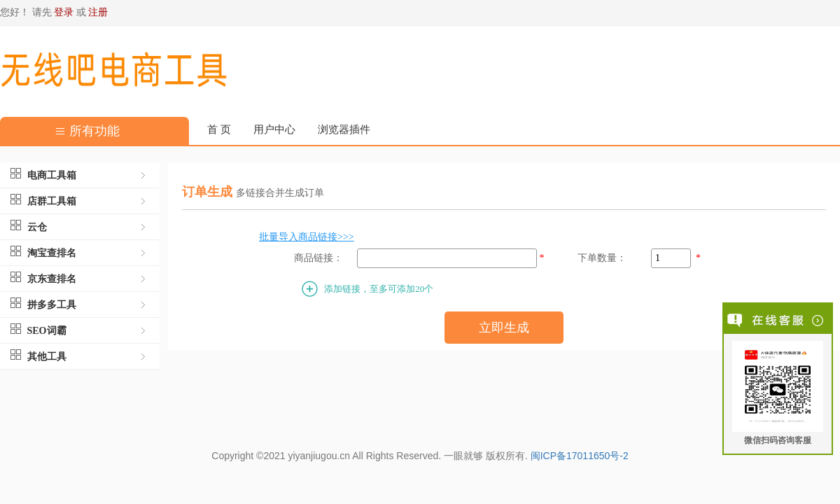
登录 (64, 12)
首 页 (219, 129)
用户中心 (274, 129)
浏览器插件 (344, 129)
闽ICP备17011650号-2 (580, 456)
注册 (98, 12)
